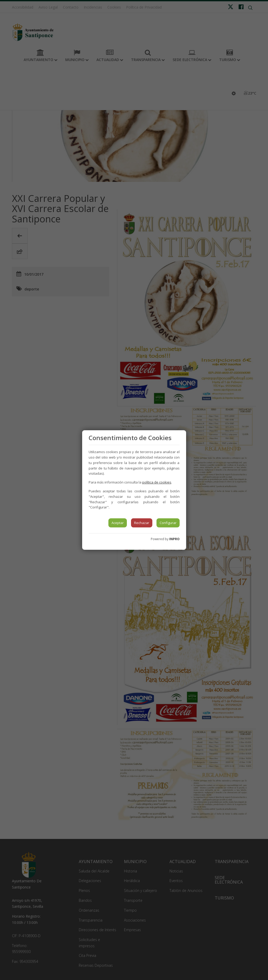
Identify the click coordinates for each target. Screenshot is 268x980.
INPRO (174, 539)
